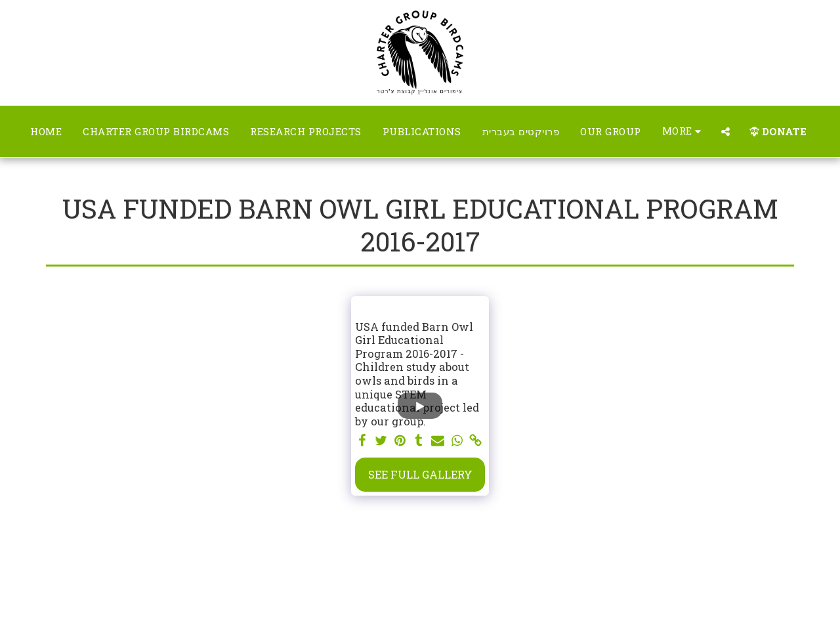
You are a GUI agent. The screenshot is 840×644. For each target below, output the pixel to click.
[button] (725, 132)
